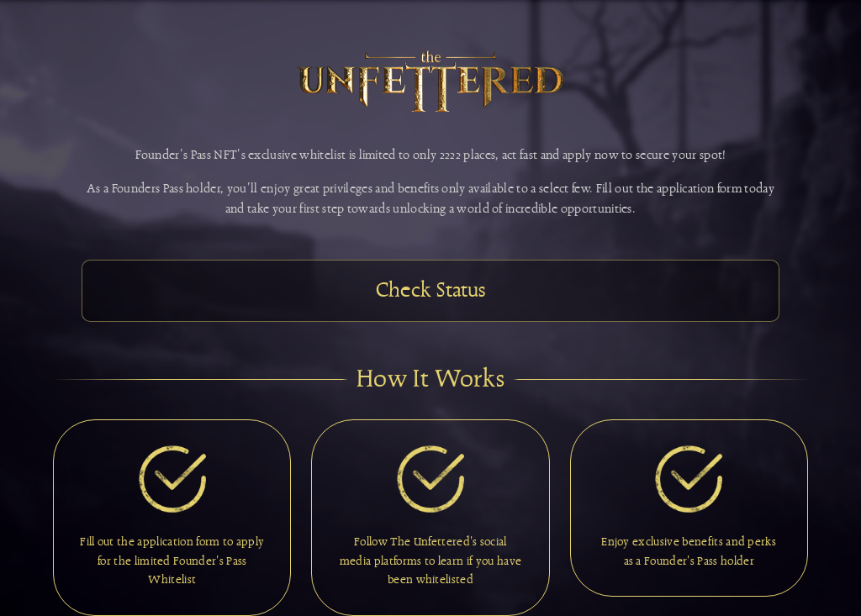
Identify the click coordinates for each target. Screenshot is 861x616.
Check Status (431, 290)
